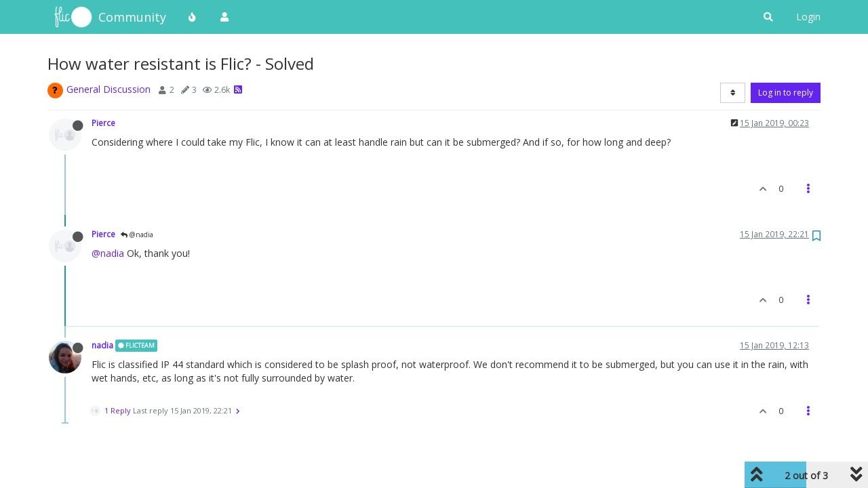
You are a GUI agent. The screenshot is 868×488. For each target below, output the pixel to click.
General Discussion (108, 89)
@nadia (137, 235)
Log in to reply (786, 93)
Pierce (103, 123)
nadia (102, 345)
